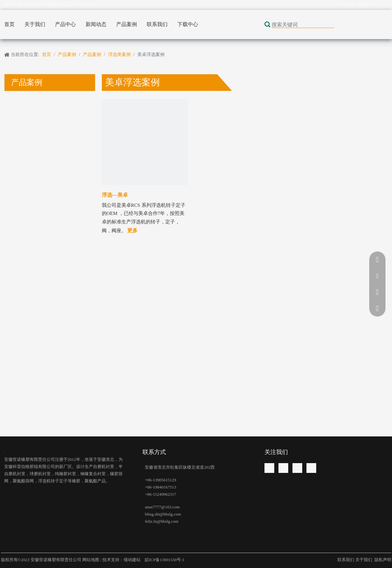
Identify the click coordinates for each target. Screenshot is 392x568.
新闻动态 (96, 24)
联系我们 (157, 24)
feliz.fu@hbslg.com (162, 521)
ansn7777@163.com (82, 5)
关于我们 (35, 24)
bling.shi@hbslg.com (163, 514)
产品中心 (65, 24)
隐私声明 (383, 560)
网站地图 (91, 560)
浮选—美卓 (115, 195)
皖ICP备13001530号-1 (164, 560)
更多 (132, 230)
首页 (9, 24)
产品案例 (127, 24)
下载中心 (188, 24)
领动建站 (133, 560)
